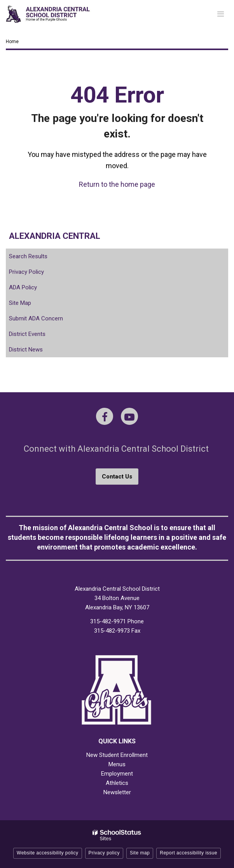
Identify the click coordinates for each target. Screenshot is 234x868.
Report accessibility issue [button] (189, 853)
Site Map (20, 303)
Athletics (117, 783)
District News (26, 350)
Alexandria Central (55, 236)
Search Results (28, 256)
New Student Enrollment (117, 755)
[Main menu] (220, 14)
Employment (117, 774)
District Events (27, 334)
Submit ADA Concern (36, 318)
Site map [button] (140, 853)
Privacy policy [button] (104, 853)
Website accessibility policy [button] (48, 853)
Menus (117, 764)
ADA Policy (23, 287)
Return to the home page (117, 184)
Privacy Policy (26, 272)
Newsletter (117, 792)
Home (12, 42)
